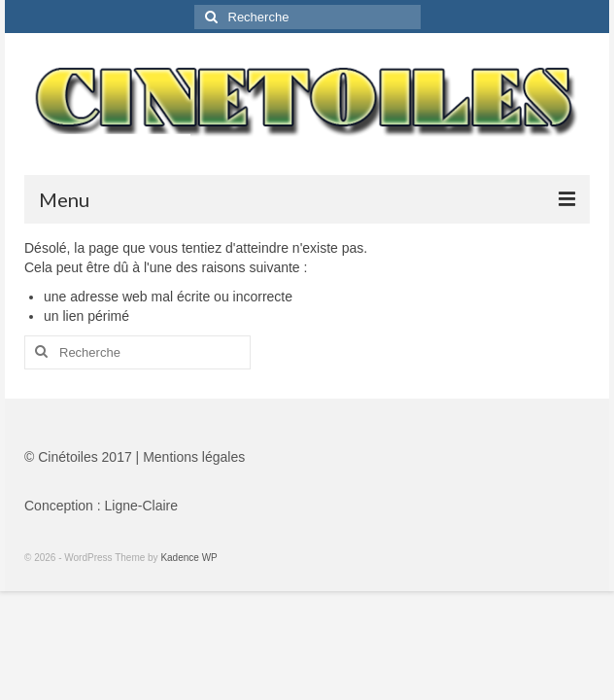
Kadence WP (188, 558)
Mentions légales (194, 457)
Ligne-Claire (141, 506)
